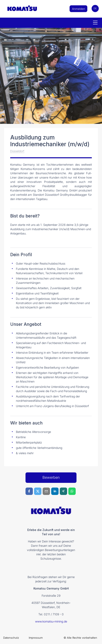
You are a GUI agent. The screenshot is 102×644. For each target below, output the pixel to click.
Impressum (36, 638)
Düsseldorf (17, 151)
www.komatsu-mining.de (51, 621)
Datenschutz (11, 638)
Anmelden (79, 9)
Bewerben (51, 477)
